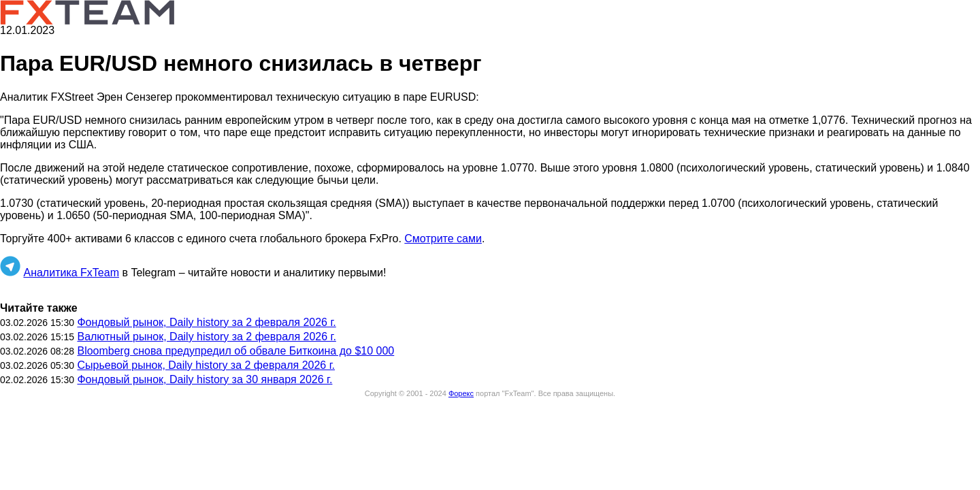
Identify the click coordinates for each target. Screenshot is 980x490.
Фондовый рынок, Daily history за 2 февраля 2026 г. (206, 322)
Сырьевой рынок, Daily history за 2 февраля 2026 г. (206, 365)
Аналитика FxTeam (71, 273)
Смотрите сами (443, 239)
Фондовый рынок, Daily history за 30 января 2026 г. (205, 379)
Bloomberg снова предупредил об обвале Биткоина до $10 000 (235, 351)
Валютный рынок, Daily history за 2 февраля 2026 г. (206, 337)
